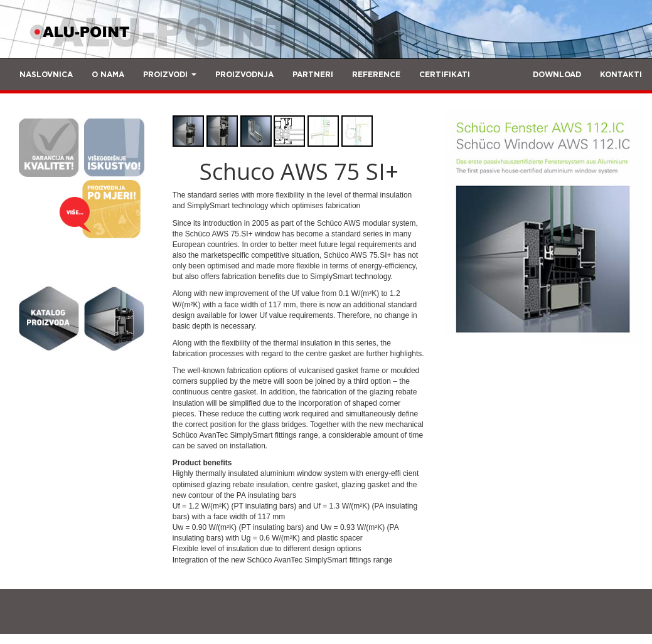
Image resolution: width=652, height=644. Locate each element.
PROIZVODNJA (244, 75)
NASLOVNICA (46, 75)
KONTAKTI (621, 75)
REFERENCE (376, 75)
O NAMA (108, 75)
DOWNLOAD (557, 75)
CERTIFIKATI (445, 75)
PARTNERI (313, 75)
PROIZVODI (170, 75)
